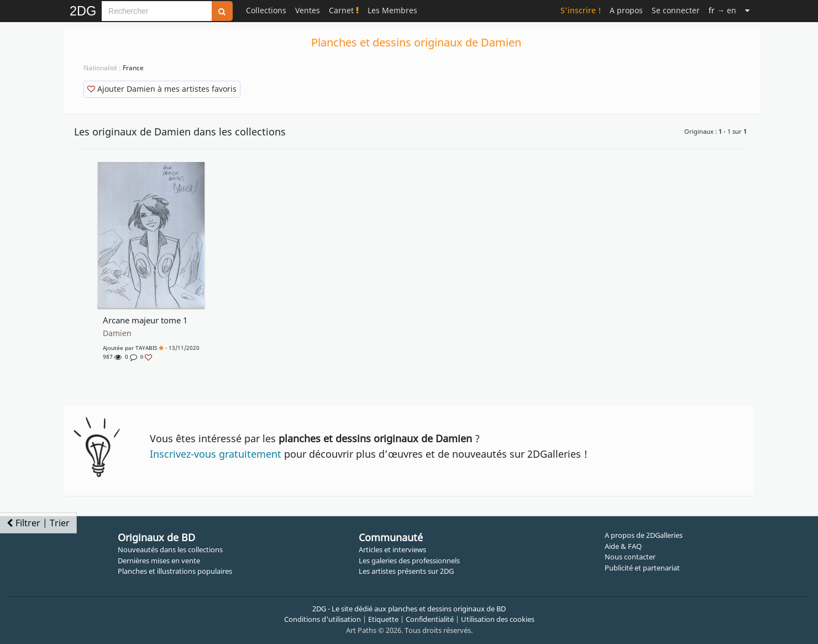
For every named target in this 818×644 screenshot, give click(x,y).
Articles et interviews (392, 549)
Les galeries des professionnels (409, 561)
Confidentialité (430, 619)
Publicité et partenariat (642, 568)
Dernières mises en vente (159, 561)
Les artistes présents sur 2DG (406, 571)
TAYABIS (146, 348)
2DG (83, 11)
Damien (117, 333)
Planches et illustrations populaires (175, 571)
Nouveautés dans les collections (170, 549)
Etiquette (383, 619)
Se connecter (676, 10)
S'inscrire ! (581, 10)
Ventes (308, 10)
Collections (266, 10)
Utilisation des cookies (498, 619)
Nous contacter (630, 557)
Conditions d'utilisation (323, 619)
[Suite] (747, 10)
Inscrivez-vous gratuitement (216, 454)
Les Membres (392, 10)
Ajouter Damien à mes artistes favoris (162, 89)
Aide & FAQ (623, 546)
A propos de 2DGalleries (644, 535)
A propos (626, 10)
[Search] (157, 11)
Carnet (344, 10)
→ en (722, 10)
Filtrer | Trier (38, 523)
